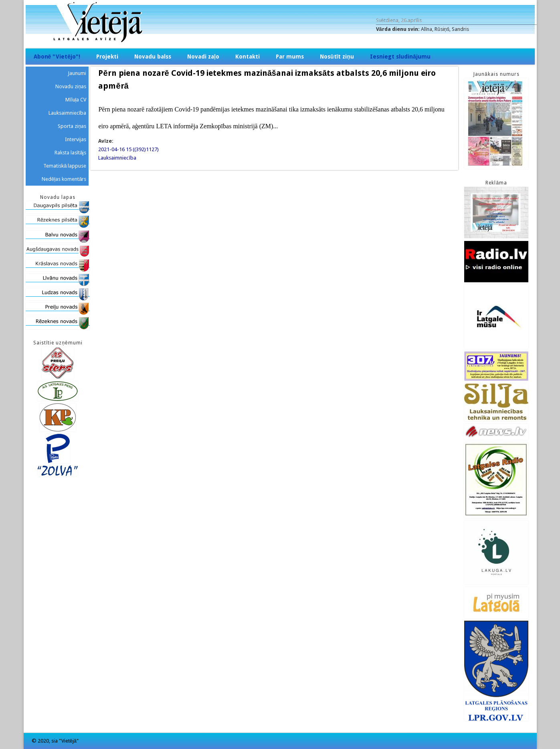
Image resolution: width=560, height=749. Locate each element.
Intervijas (76, 139)
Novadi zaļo (203, 57)
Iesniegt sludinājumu (400, 57)
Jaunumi (77, 73)
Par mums (290, 57)
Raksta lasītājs (71, 153)
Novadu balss (153, 57)
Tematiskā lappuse (65, 166)
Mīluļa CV (76, 100)
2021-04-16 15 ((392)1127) (128, 149)
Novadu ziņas (71, 86)
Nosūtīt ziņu (337, 57)
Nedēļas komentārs (64, 179)
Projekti (107, 57)
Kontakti (248, 57)
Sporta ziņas (72, 126)
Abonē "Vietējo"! (57, 57)
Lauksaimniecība (117, 158)
